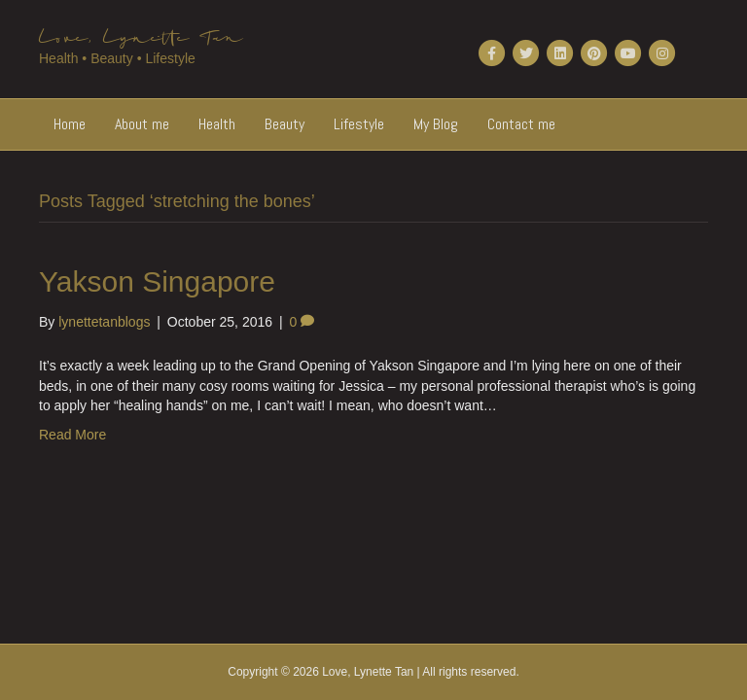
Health (217, 124)
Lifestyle (359, 124)
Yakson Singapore (157, 281)
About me (142, 124)
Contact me (521, 124)
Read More (72, 435)
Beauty (285, 124)
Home (70, 124)
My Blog (436, 124)
